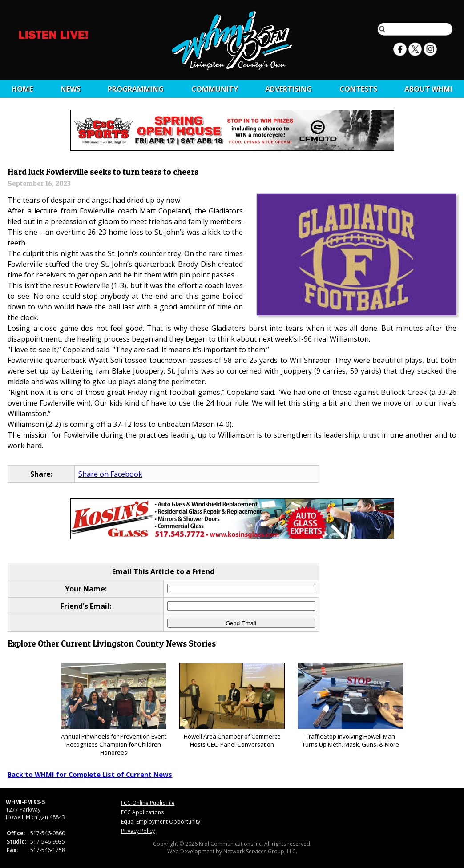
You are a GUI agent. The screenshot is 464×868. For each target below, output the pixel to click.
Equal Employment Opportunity (161, 822)
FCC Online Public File (148, 803)
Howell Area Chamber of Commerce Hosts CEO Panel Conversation (232, 705)
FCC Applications (142, 812)
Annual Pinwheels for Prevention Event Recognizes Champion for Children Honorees (114, 709)
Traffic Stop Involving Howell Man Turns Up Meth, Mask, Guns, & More (350, 705)
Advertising (288, 89)
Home (22, 89)
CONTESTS (358, 89)
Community (215, 89)
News (71, 89)
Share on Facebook (110, 474)
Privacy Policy (138, 831)
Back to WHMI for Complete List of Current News (90, 774)
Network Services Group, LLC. (260, 851)
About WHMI (428, 89)
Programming (136, 89)
